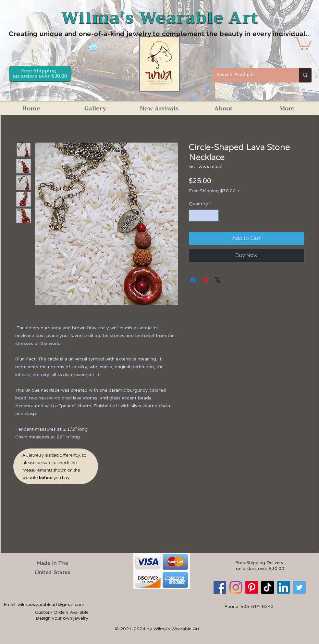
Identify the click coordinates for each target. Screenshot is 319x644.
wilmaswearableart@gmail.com (51, 605)
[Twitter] (299, 587)
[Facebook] (220, 587)
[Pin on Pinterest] (205, 280)
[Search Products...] (251, 75)
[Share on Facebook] (193, 280)
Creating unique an (41, 34)
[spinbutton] (204, 215)
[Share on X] (218, 280)
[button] (303, 43)
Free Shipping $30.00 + (214, 191)
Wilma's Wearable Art (160, 18)
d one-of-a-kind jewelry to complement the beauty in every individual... (192, 34)
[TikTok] (268, 587)
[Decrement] (194, 215)
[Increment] (214, 215)
